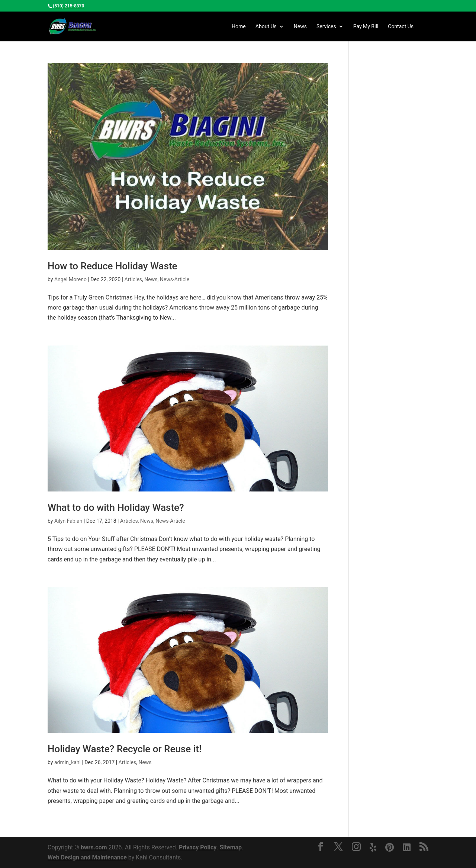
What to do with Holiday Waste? (116, 507)
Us (266, 27)
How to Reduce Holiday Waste (112, 266)
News (300, 27)
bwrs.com (94, 847)
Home (239, 27)
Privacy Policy (198, 847)
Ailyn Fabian (68, 521)
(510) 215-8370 (68, 6)
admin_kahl (67, 762)
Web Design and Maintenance (87, 857)
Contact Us (401, 27)
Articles (134, 279)
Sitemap (231, 847)
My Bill (366, 27)
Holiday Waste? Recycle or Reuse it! (125, 749)
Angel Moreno (70, 279)
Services (326, 27)
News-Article (175, 279)
